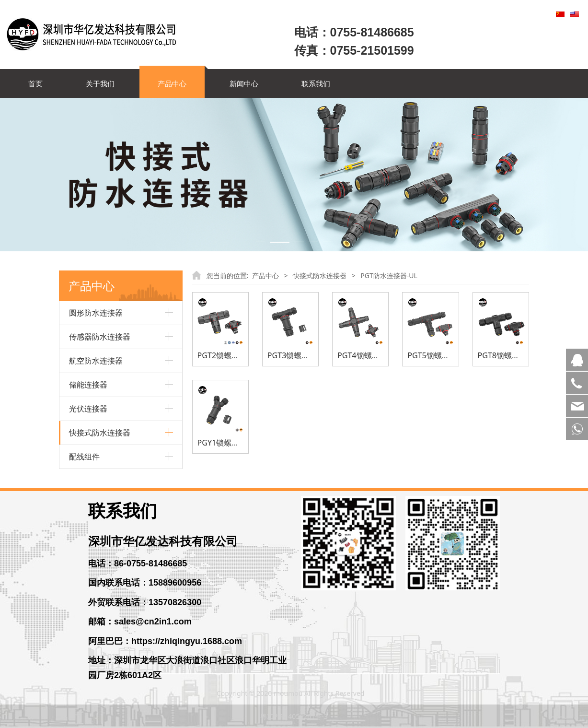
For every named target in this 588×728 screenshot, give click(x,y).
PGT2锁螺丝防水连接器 (238, 355)
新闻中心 (244, 83)
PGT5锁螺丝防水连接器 (448, 355)
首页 (35, 83)
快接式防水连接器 (100, 433)
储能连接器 (88, 385)
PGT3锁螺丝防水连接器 (308, 355)
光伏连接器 (88, 409)
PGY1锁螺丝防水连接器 (238, 443)
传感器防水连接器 (100, 337)
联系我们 (316, 83)
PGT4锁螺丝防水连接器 (378, 355)
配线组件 (84, 457)
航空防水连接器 (96, 361)
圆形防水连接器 (96, 313)
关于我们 (100, 83)
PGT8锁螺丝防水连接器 (518, 355)
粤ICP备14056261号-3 (294, 716)
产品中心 (172, 83)
